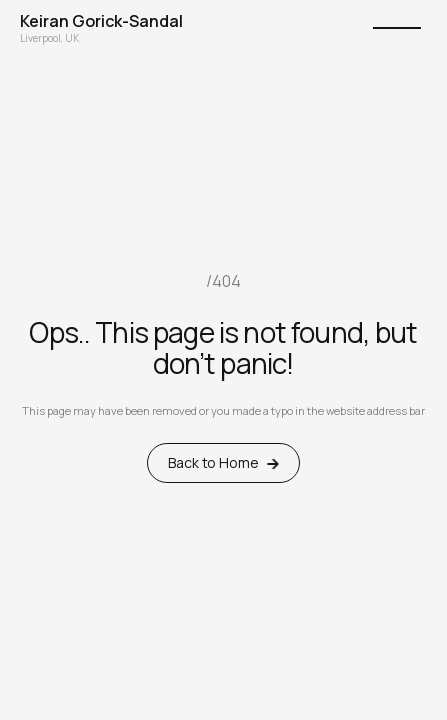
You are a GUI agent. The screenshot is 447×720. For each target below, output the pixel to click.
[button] (397, 28)
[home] (101, 21)
